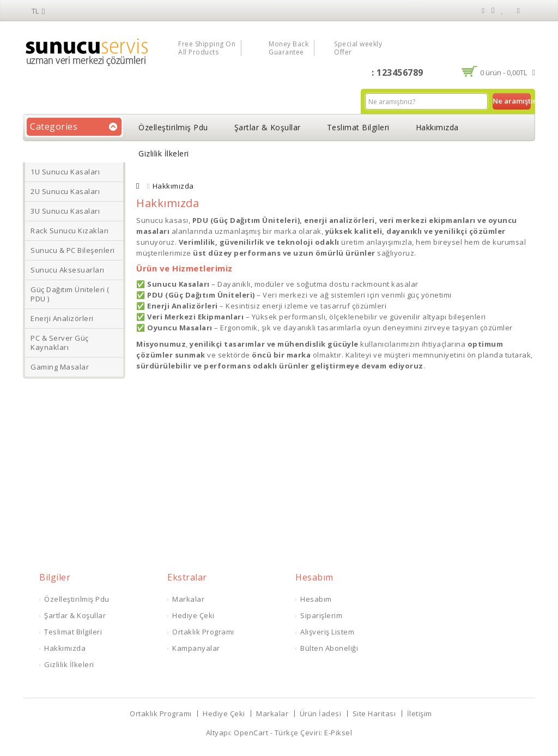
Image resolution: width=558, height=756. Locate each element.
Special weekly (358, 48)
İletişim (420, 713)
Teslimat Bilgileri (358, 127)
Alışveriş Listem (327, 632)
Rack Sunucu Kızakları (70, 231)
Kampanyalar (196, 648)
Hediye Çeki (193, 615)
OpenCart (251, 733)
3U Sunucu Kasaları (65, 211)
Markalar (188, 599)
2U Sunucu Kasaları (65, 191)
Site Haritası (374, 713)
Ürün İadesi (321, 713)
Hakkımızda (437, 127)
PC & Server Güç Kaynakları (60, 343)
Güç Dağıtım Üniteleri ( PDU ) (70, 294)
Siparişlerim (321, 615)
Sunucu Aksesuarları (68, 270)
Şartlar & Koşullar (268, 127)
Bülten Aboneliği (329, 648)
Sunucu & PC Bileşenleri (73, 250)
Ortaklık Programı (203, 632)
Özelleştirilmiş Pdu (173, 127)
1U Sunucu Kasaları (65, 172)
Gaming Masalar (60, 367)
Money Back (289, 48)
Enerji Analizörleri (62, 318)
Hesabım (316, 599)
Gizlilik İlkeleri (164, 153)
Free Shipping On (207, 48)
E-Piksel (338, 733)
